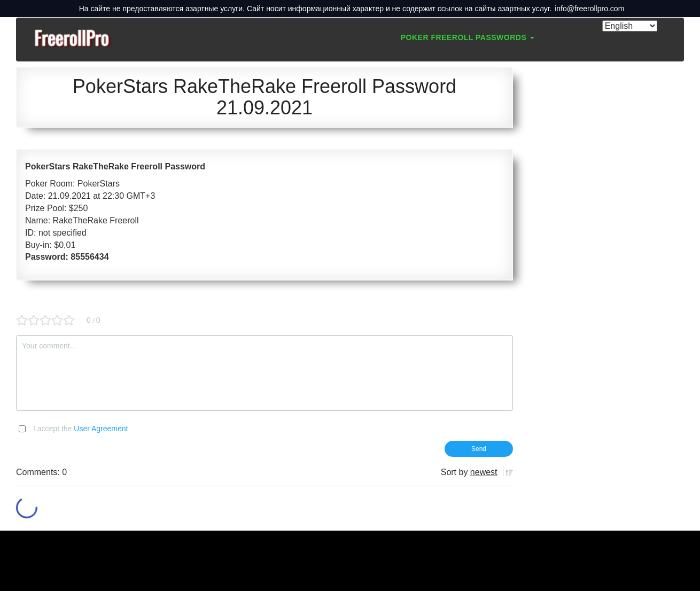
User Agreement (101, 429)
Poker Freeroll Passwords (468, 37)
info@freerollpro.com (589, 9)
